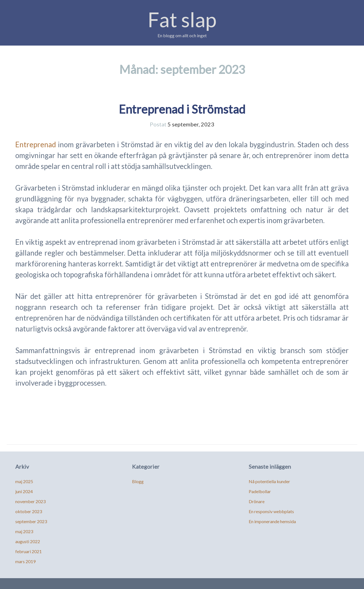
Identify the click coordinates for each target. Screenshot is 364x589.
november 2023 (30, 501)
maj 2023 (24, 531)
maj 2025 (24, 481)
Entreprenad (36, 144)
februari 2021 (28, 551)
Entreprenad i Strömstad (182, 109)
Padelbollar (260, 491)
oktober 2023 (29, 511)
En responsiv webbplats (271, 511)
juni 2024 (24, 491)
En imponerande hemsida (272, 521)
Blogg (138, 481)
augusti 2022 (28, 541)
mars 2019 (25, 561)
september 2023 (31, 521)
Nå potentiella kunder (269, 481)
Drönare (257, 501)
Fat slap (182, 19)
